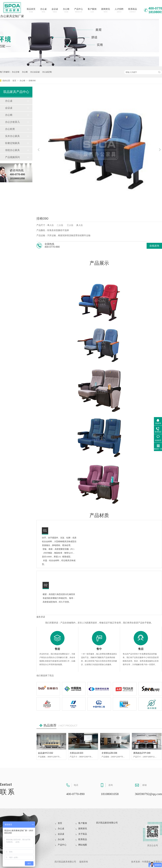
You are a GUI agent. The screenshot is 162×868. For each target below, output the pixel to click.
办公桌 (43, 10)
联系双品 (133, 10)
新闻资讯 (106, 10)
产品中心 (79, 10)
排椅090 (32, 81)
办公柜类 (10, 129)
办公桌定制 (47, 72)
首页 (15, 81)
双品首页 (31, 10)
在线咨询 (154, 246)
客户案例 (92, 10)
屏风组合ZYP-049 (142, 753)
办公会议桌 (35, 72)
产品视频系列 (12, 157)
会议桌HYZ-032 (45, 753)
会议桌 (55, 10)
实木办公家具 (12, 136)
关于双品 (83, 834)
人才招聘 (119, 10)
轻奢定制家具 (12, 143)
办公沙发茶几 (12, 122)
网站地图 (83, 845)
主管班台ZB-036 (109, 753)
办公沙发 (16, 72)
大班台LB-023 (76, 753)
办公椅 (66, 10)
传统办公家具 (12, 150)
